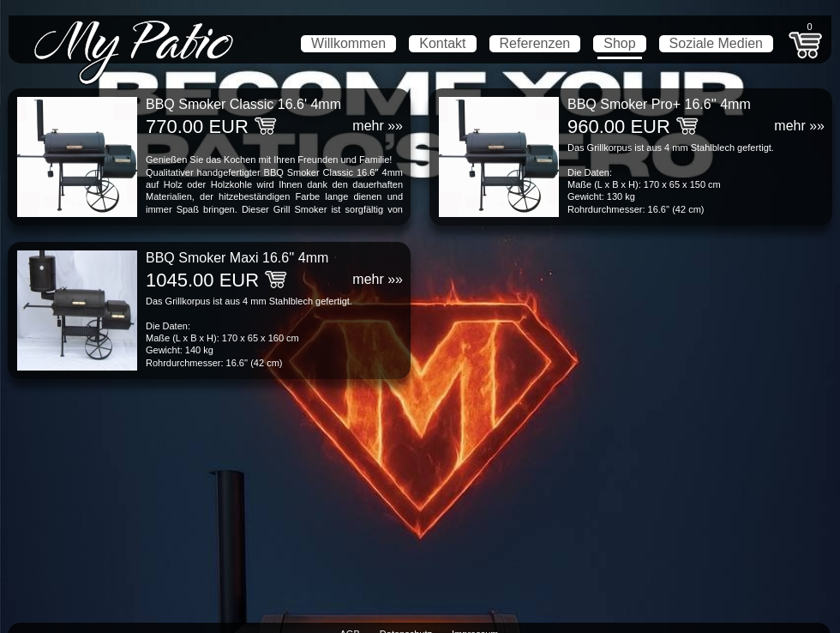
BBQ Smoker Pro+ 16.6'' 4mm (659, 104)
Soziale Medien (716, 43)
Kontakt (442, 43)
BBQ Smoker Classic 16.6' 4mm (243, 104)
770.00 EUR (197, 127)
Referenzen (535, 43)
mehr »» (378, 126)
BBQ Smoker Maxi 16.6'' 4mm (237, 258)
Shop (619, 43)
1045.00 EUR (202, 280)
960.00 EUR (619, 127)
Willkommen (348, 43)
